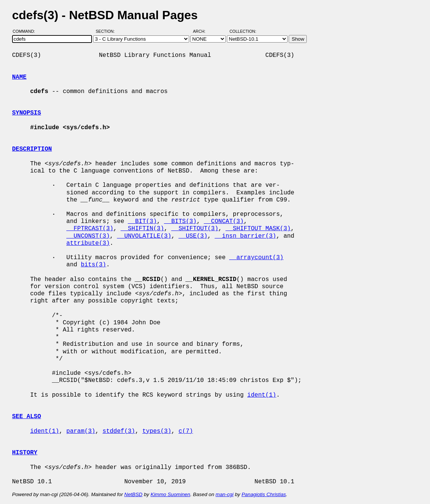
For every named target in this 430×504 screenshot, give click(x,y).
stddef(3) (119, 431)
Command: (26, 31)
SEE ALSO (27, 417)
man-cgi (224, 494)
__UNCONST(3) (88, 236)
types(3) (157, 431)
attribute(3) (88, 243)
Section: (107, 31)
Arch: (203, 31)
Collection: (243, 31)
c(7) (186, 431)
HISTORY (25, 453)
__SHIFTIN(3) (142, 229)
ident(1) (262, 395)
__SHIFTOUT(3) (195, 229)
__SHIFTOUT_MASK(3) (258, 229)
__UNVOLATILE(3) (144, 236)
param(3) (81, 431)
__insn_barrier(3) (246, 236)
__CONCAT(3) (224, 221)
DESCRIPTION (32, 149)
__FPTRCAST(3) (90, 229)
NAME (19, 77)
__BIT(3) (142, 221)
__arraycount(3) (256, 258)
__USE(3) (193, 236)
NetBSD (133, 494)
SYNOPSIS (27, 113)
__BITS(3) (180, 221)
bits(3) (93, 265)
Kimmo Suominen (170, 494)
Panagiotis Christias (264, 494)
